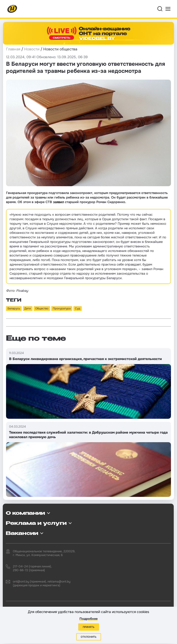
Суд (78, 308)
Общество (42, 308)
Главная (13, 49)
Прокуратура (62, 308)
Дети (28, 308)
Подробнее (88, 619)
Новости (32, 49)
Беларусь (14, 308)
